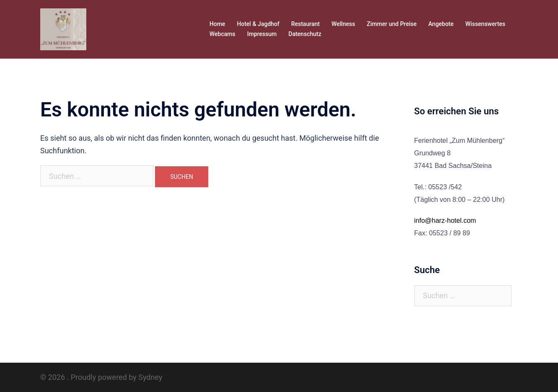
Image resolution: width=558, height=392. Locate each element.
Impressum (262, 34)
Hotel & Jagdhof (258, 24)
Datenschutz (305, 34)
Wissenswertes (485, 24)
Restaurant (305, 24)
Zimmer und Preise (392, 24)
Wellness (343, 24)
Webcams (222, 34)
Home (217, 24)
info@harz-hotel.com (445, 220)
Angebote (441, 24)
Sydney (150, 377)
